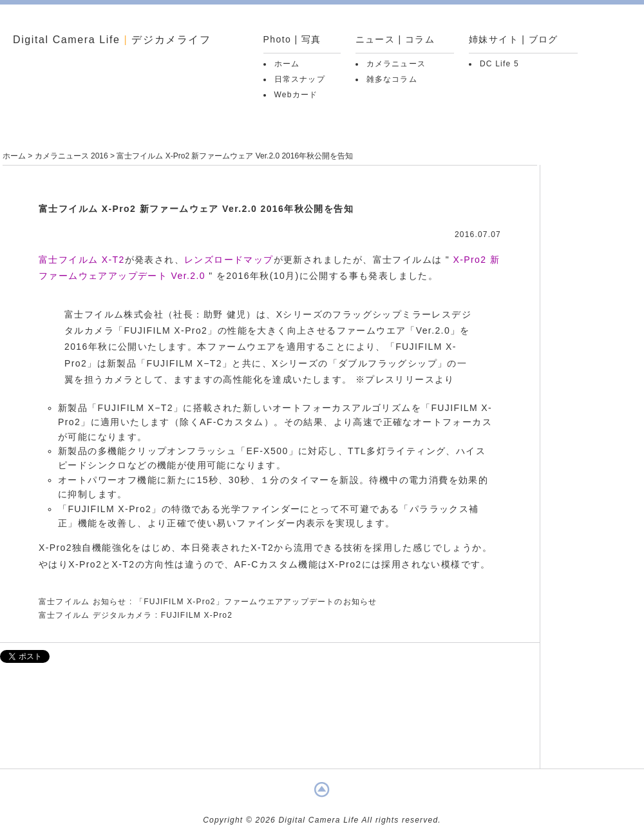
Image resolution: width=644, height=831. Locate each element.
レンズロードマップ (229, 260)
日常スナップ (300, 79)
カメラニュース (396, 64)
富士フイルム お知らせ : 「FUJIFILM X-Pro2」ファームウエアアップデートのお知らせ (208, 602)
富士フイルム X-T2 (82, 260)
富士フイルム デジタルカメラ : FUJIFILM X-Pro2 (136, 615)
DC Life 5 (499, 64)
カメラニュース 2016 (71, 156)
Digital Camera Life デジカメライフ (112, 40)
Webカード (296, 95)
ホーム (287, 64)
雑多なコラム (392, 79)
